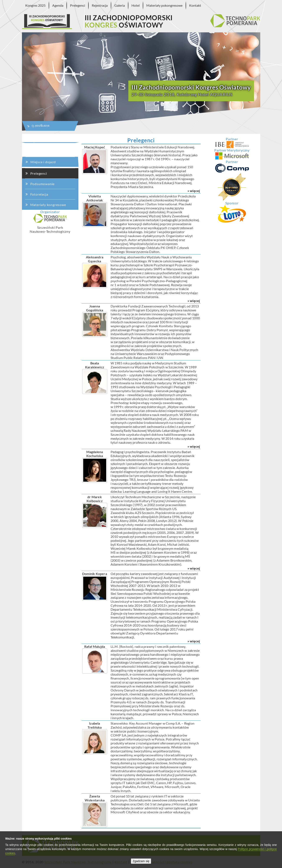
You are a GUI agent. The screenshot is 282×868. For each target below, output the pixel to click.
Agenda (58, 5)
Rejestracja (100, 5)
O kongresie (43, 66)
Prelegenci (78, 5)
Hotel (136, 5)
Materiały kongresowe (48, 205)
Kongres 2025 (35, 5)
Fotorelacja (39, 194)
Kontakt (195, 5)
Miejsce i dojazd (44, 139)
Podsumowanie (42, 181)
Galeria (120, 5)
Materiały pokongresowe (164, 5)
